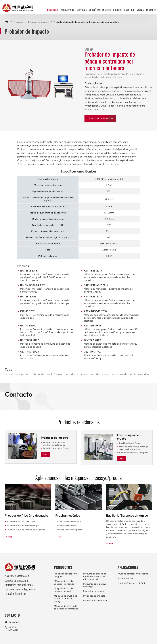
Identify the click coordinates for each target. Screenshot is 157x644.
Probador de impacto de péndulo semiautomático (54, 444)
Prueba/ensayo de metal (69, 521)
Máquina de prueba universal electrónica (64, 582)
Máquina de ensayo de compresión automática (66, 607)
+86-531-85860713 (13, 629)
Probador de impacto (38, 22)
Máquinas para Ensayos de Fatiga (95, 585)
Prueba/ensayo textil (67, 526)
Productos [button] (53, 10)
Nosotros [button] (129, 10)
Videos (140, 10)
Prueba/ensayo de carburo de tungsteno (26, 530)
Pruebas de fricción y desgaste (26, 515)
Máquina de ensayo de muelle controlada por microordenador (95, 576)
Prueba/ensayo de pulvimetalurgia (23, 526)
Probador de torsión (94, 591)
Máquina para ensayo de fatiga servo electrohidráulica (134, 448)
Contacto (151, 10)
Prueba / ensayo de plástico (70, 530)
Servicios (82, 10)
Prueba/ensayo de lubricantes (21, 521)
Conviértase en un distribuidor (105, 10)
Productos (18, 22)
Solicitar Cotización (100, 118)
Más (45, 454)
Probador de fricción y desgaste (134, 452)
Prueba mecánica (68, 515)
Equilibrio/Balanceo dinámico (127, 515)
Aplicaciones (68, 10)
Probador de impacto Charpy (56, 448)
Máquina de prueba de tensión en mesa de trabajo (66, 598)
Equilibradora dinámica (130, 443)
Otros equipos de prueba (128, 437)
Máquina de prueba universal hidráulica (64, 590)
